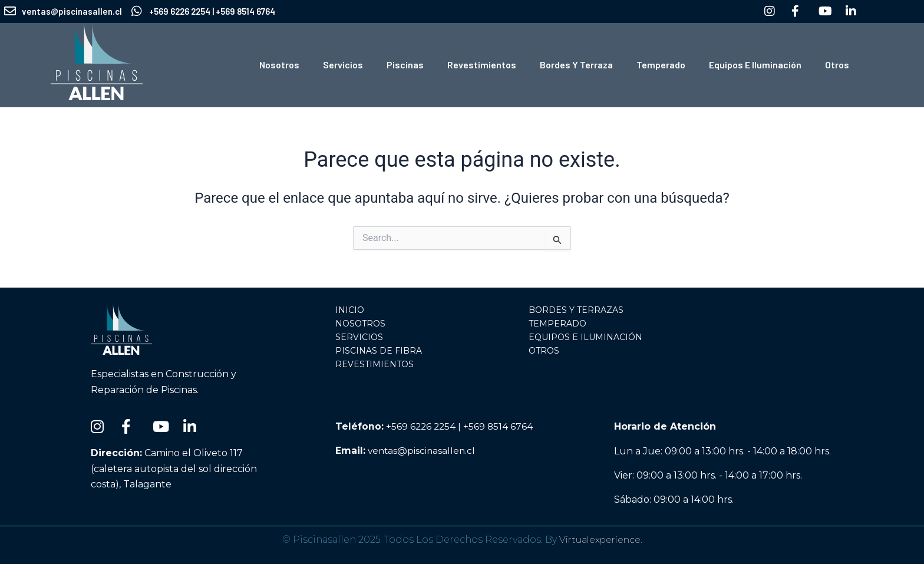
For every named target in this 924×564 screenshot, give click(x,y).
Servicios (343, 65)
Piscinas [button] (405, 65)
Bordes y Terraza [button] (576, 65)
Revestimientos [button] (482, 65)
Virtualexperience (600, 540)
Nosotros (279, 65)
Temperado (661, 65)
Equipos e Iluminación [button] (755, 65)
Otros (837, 65)
